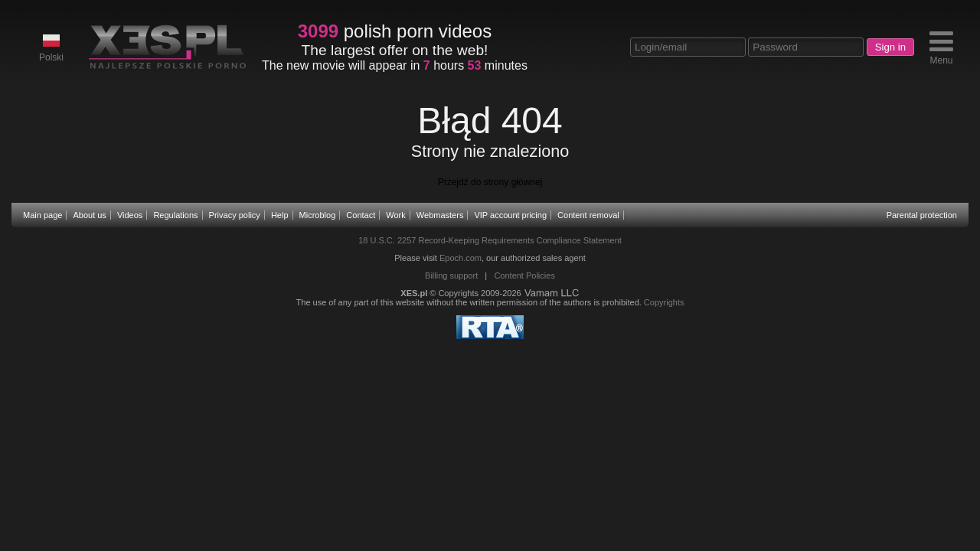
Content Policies (524, 275)
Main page (42, 215)
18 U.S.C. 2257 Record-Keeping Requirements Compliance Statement (490, 240)
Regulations (175, 215)
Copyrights (664, 302)
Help (280, 215)
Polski (51, 47)
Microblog (318, 215)
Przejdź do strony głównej (490, 182)
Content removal (588, 215)
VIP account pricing (510, 215)
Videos (130, 215)
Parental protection (922, 215)
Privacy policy (235, 215)
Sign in (890, 47)
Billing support (451, 275)
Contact (361, 215)
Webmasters (440, 215)
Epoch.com (461, 258)
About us (89, 215)
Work (395, 215)
